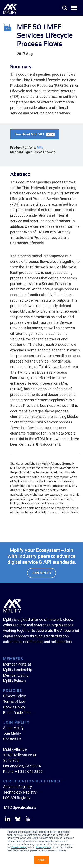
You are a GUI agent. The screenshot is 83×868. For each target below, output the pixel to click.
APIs (40, 148)
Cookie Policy (19, 847)
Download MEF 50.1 (35, 134)
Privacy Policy (44, 847)
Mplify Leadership (18, 670)
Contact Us (12, 739)
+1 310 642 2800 (29, 771)
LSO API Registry (17, 798)
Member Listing (16, 675)
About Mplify (13, 728)
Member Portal (15, 664)
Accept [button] (41, 860)
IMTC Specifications (20, 807)
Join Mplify (41, 573)
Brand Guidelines (17, 713)
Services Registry (18, 787)
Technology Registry (20, 792)
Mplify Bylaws (14, 681)
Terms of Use (14, 702)
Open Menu (75, 8)
